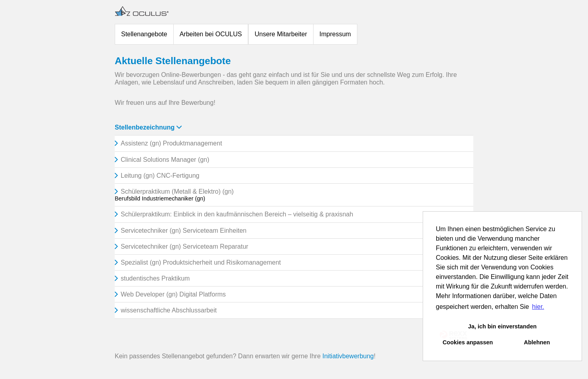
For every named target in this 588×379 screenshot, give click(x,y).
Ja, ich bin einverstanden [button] (502, 326)
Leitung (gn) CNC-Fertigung (160, 176)
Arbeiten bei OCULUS (211, 34)
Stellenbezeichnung (148, 127)
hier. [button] (538, 307)
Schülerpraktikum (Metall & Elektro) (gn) (177, 191)
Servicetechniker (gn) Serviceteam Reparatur (184, 246)
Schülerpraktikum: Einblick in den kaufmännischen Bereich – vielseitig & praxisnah (237, 214)
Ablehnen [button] (537, 342)
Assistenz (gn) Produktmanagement (171, 143)
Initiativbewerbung (348, 356)
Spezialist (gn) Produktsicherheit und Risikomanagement (201, 262)
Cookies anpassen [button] (468, 342)
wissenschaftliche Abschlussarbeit (169, 310)
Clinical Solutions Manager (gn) (165, 160)
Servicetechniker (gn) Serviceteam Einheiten (184, 231)
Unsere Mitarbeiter (281, 34)
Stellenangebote (144, 34)
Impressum (335, 34)
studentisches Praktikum (155, 278)
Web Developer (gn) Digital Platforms (173, 294)
